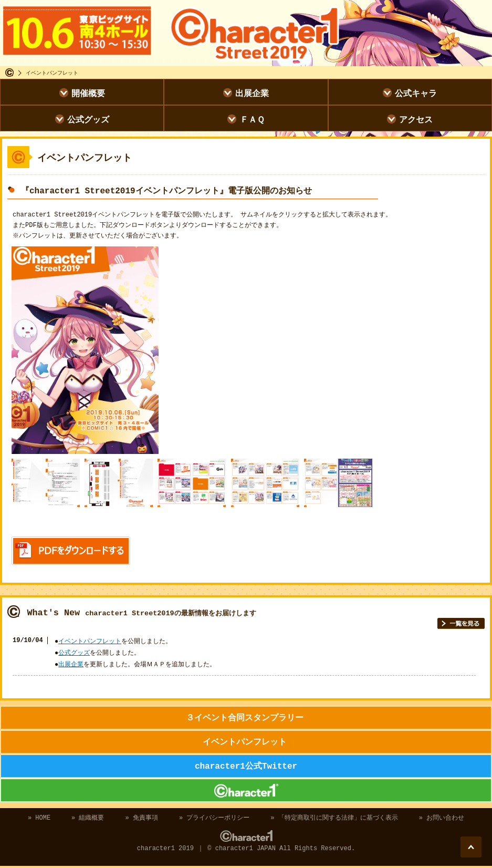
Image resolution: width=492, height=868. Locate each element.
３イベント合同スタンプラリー (245, 719)
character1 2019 (246, 791)
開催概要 (88, 93)
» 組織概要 (88, 819)
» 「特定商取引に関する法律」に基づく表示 (334, 819)
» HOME (39, 819)
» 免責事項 (141, 819)
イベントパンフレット (90, 642)
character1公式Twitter (246, 767)
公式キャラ (416, 93)
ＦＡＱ (252, 119)
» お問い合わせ (442, 819)
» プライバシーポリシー (214, 819)
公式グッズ (88, 119)
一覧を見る (461, 624)
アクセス (416, 119)
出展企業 (252, 93)
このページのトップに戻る (471, 847)
